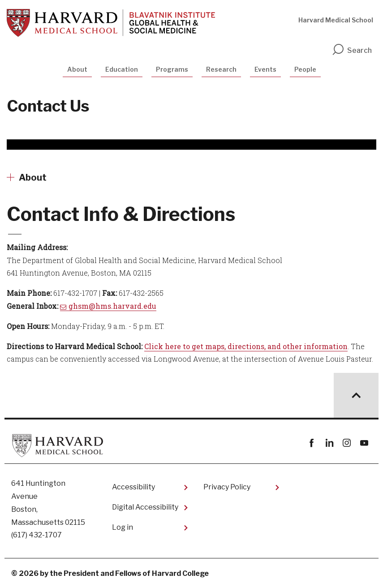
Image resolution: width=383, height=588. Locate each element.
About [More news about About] (33, 177)
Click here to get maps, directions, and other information (246, 346)
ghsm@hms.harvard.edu (112, 306)
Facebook (312, 443)
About (77, 69)
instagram (346, 443)
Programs (172, 69)
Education (122, 69)
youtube (364, 443)
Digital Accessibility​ (145, 507)
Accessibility (133, 487)
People (305, 69)
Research (221, 69)
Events (265, 69)
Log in (123, 527)
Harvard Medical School (336, 20)
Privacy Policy (227, 487)
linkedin (329, 443)
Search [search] (352, 50)
